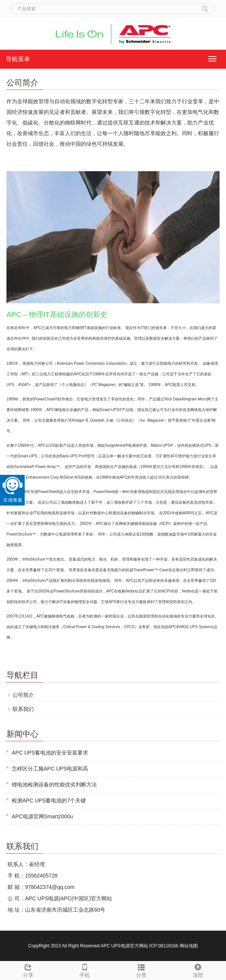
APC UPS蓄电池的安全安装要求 (50, 753)
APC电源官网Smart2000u (42, 816)
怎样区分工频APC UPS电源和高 (50, 769)
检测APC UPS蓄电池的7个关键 (49, 800)
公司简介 (23, 695)
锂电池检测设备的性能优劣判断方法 (54, 785)
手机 (85, 970)
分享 (28, 970)
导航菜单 (18, 59)
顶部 (198, 970)
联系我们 (23, 709)
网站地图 (189, 946)
